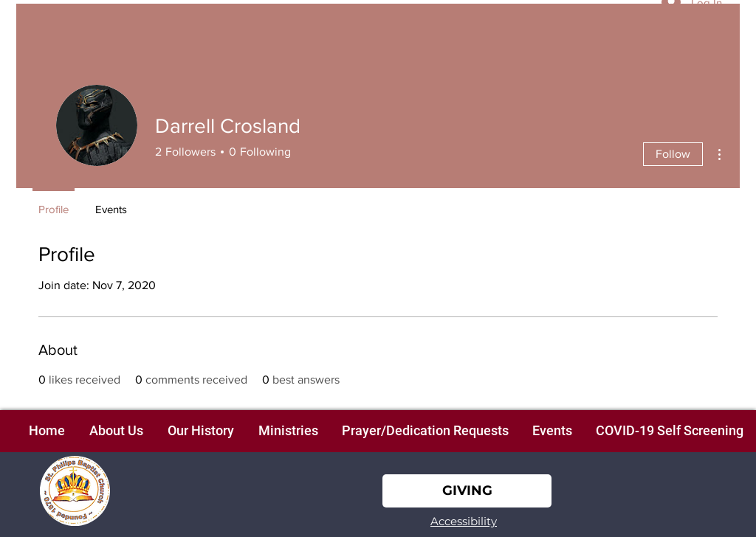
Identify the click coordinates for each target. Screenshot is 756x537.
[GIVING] (467, 491)
